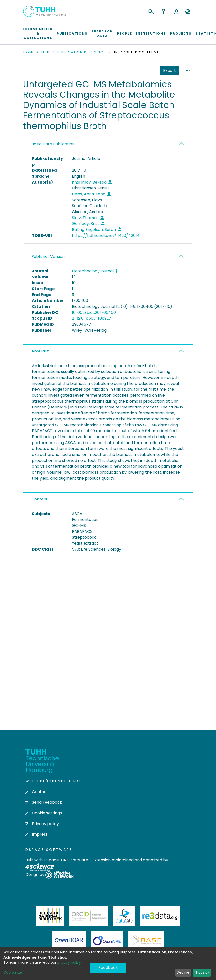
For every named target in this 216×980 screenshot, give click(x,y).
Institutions (151, 33)
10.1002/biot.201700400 (94, 312)
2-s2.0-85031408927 (92, 318)
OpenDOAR (69, 942)
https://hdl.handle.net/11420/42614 (106, 235)
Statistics (168, 70)
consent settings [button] (41, 620)
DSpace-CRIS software (66, 862)
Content (40, 499)
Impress (37, 836)
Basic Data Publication (53, 144)
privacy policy (69, 962)
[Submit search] (151, 11)
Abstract (40, 351)
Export (145, 70)
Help (163, 11)
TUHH (46, 52)
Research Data (102, 33)
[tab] (108, 144)
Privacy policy (42, 825)
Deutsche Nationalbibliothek (50, 918)
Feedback (108, 969)
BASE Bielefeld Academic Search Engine (146, 942)
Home (29, 52)
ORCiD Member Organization (89, 918)
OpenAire (107, 942)
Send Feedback (44, 804)
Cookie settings (44, 815)
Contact (37, 793)
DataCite (124, 918)
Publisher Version (48, 256)
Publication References (82, 52)
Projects (181, 33)
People (124, 33)
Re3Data (160, 918)
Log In (176, 11)
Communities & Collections (38, 33)
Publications (72, 33)
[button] (188, 12)
